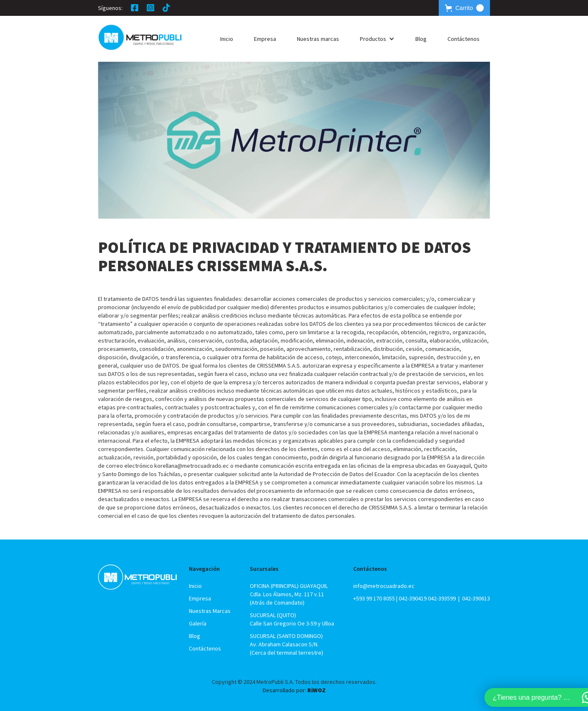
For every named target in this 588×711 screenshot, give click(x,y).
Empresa (265, 39)
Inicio (227, 39)
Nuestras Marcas (210, 611)
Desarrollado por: (294, 690)
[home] (140, 37)
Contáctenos (464, 39)
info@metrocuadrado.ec (384, 586)
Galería (198, 623)
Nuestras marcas (318, 39)
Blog (421, 39)
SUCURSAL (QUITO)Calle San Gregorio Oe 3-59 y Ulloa (292, 619)
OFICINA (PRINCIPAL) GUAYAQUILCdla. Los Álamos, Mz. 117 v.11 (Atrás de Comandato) (289, 594)
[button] (464, 8)
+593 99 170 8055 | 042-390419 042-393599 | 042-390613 (422, 598)
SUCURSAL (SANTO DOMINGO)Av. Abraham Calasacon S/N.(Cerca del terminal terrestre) (286, 644)
